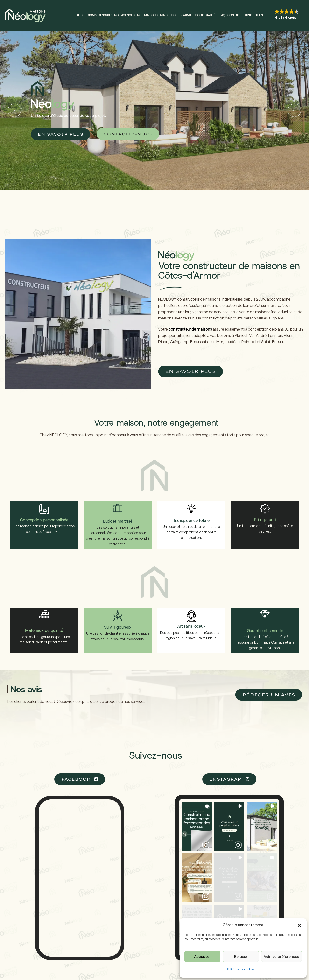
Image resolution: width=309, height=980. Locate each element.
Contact (234, 15)
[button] (299, 925)
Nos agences (124, 15)
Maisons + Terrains (176, 15)
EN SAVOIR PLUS (60, 134)
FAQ (222, 15)
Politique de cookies (241, 969)
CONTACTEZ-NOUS (128, 134)
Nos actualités (205, 15)
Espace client (254, 15)
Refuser (241, 957)
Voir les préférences (281, 957)
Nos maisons (147, 15)
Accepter (202, 957)
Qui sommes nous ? (97, 15)
